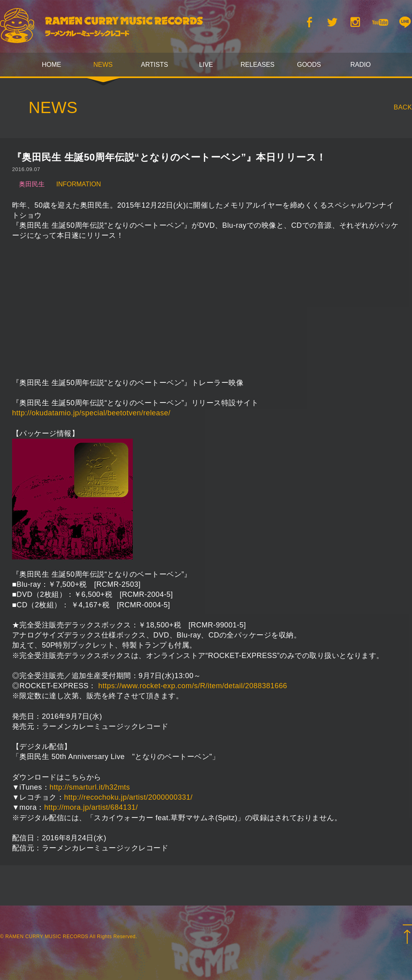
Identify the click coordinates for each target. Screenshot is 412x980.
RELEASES (257, 65)
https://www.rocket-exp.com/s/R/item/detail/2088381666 (193, 686)
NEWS (103, 65)
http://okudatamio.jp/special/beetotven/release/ (91, 413)
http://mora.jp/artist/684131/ (91, 807)
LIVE (206, 65)
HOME (51, 65)
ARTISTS (154, 65)
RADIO (361, 65)
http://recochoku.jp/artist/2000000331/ (128, 797)
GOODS (309, 65)
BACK (403, 107)
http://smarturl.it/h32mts (90, 787)
